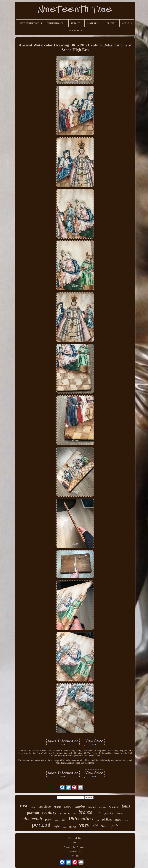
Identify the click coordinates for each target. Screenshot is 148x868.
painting (65, 814)
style (57, 826)
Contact (75, 843)
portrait (33, 813)
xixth (98, 813)
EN (73, 856)
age (98, 820)
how (126, 820)
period (41, 825)
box (63, 820)
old (95, 826)
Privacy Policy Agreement (75, 847)
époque (73, 827)
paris (48, 819)
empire (80, 806)
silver (57, 820)
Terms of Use (75, 852)
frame (118, 820)
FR (77, 856)
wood (68, 806)
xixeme (92, 807)
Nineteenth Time (75, 838)
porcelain (109, 814)
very (84, 825)
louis (126, 806)
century (49, 812)
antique (120, 814)
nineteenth (32, 819)
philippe (107, 820)
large (64, 827)
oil (74, 814)
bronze (85, 812)
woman (102, 807)
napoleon (45, 807)
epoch (57, 807)
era (24, 806)
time (105, 826)
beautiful (114, 807)
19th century (81, 818)
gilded (33, 807)
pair (115, 826)
